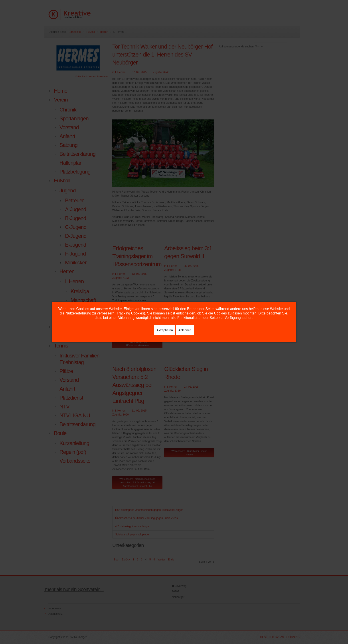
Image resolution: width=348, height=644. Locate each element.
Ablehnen (185, 330)
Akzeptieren (165, 330)
